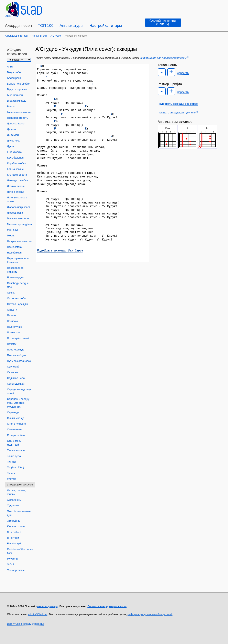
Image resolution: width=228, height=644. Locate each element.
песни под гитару (48, 606)
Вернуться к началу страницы (25, 624)
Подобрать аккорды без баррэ (60, 251)
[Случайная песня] (163, 23)
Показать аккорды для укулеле (177, 113)
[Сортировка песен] (19, 60)
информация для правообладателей (163, 58)
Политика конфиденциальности (107, 606)
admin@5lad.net (38, 614)
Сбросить (183, 73)
